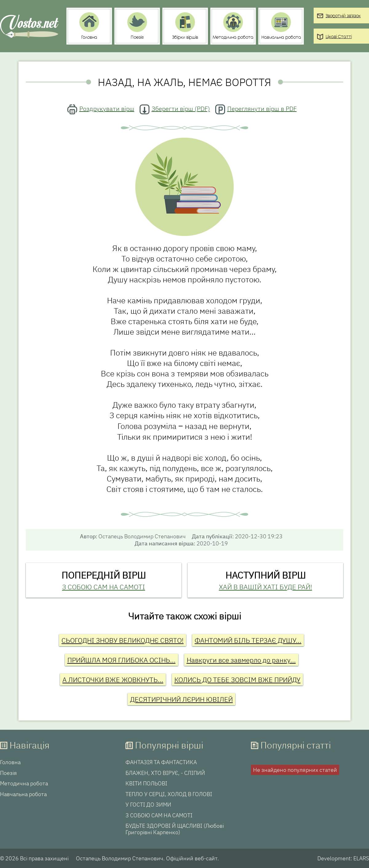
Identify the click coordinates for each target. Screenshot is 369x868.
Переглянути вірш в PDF (262, 109)
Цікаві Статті (339, 37)
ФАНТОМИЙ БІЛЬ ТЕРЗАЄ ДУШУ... (248, 640)
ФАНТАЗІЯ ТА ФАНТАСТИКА (161, 762)
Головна (10, 762)
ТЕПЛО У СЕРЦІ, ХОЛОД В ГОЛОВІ (169, 794)
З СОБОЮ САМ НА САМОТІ (104, 587)
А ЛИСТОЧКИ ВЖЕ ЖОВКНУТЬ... (113, 679)
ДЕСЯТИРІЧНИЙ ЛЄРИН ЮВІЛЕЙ (181, 699)
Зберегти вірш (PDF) (181, 109)
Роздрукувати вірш (107, 109)
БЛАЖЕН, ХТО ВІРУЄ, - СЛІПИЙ (165, 773)
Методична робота (24, 784)
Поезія (8, 773)
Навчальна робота (23, 794)
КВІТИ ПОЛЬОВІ (146, 784)
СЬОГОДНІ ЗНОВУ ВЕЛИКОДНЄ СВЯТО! (123, 640)
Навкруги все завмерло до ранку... (241, 660)
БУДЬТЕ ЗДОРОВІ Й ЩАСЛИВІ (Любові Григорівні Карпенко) (175, 829)
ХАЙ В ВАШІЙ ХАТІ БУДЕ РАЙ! (266, 587)
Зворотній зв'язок (343, 16)
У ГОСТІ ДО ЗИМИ (148, 805)
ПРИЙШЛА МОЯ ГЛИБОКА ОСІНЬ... (121, 660)
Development (334, 858)
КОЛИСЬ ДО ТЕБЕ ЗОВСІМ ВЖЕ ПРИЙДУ (237, 679)
